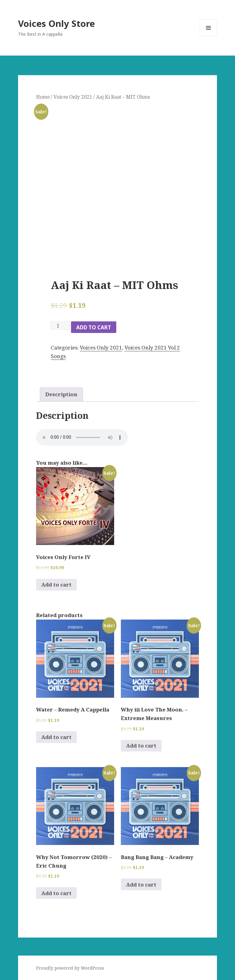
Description (61, 394)
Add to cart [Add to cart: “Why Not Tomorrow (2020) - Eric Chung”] (56, 893)
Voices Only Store (56, 23)
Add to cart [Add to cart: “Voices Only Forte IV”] (56, 585)
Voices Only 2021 (73, 97)
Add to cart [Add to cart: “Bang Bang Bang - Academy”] (141, 885)
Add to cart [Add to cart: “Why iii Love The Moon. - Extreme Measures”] (141, 746)
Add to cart (94, 327)
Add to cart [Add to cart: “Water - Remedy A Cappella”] (56, 737)
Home (43, 97)
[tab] (61, 395)
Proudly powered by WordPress (70, 968)
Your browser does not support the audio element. (82, 437)
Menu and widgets (209, 36)
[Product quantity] (60, 325)
